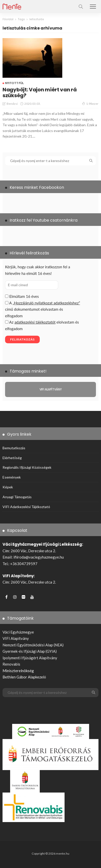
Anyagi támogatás (17, 497)
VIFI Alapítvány (16, 638)
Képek (8, 487)
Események (12, 477)
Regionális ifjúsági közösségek (27, 467)
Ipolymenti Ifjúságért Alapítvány (30, 658)
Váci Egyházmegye (18, 632)
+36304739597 (24, 564)
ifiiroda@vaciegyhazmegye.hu (39, 557)
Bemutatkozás (14, 448)
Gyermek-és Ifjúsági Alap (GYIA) (30, 651)
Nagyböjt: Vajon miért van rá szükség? (40, 93)
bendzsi (12, 104)
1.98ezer (90, 103)
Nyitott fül (14, 83)
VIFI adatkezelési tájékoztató (26, 507)
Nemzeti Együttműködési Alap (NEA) (33, 645)
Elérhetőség (12, 458)
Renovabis (11, 664)
